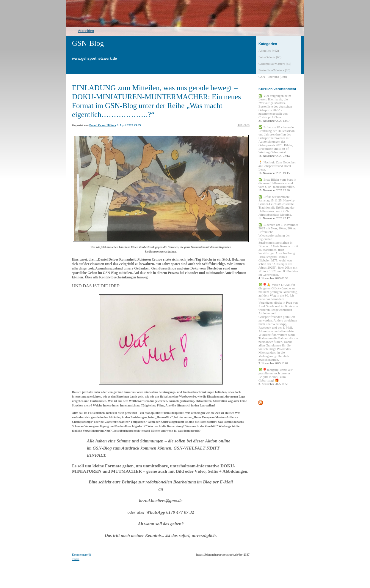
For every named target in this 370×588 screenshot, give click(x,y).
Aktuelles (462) (269, 51)
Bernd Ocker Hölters (103, 125)
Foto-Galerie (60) (270, 57)
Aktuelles (243, 125)
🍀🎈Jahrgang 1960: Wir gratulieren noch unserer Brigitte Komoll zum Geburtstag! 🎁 (276, 377)
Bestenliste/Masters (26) (274, 70)
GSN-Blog (88, 43)
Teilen (76, 559)
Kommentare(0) (81, 555)
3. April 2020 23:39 (129, 125)
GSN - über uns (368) (273, 77)
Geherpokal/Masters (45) (275, 64)
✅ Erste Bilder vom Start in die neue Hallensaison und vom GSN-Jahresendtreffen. (277, 185)
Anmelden (86, 31)
